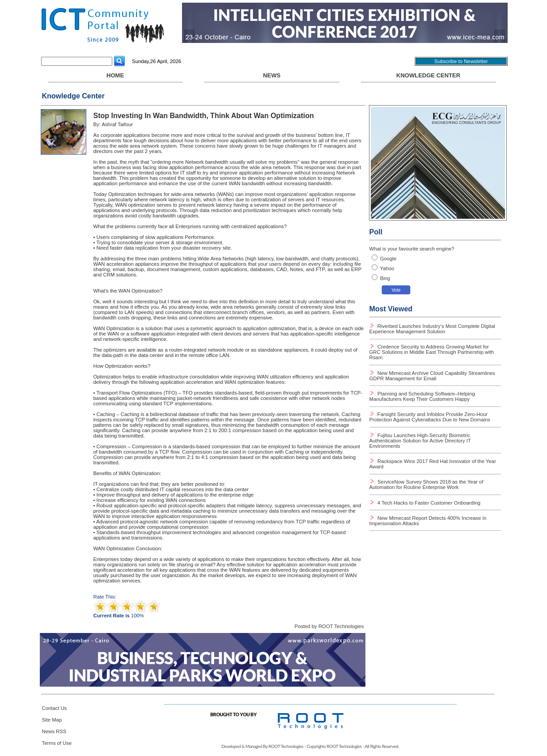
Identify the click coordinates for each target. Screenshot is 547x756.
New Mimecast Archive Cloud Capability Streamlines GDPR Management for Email (432, 376)
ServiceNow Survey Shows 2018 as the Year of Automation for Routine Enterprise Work (426, 484)
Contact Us (55, 708)
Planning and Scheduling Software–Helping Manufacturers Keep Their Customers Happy (422, 396)
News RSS (54, 731)
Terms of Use (57, 743)
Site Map (52, 720)
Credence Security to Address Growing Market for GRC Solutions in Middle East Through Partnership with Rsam (432, 352)
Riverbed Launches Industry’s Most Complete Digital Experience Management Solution (432, 329)
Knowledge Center (428, 75)
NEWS (272, 77)
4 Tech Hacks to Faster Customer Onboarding (428, 503)
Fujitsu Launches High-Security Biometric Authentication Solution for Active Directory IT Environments (420, 441)
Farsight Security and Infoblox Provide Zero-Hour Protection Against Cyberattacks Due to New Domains (430, 417)
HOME (115, 77)
